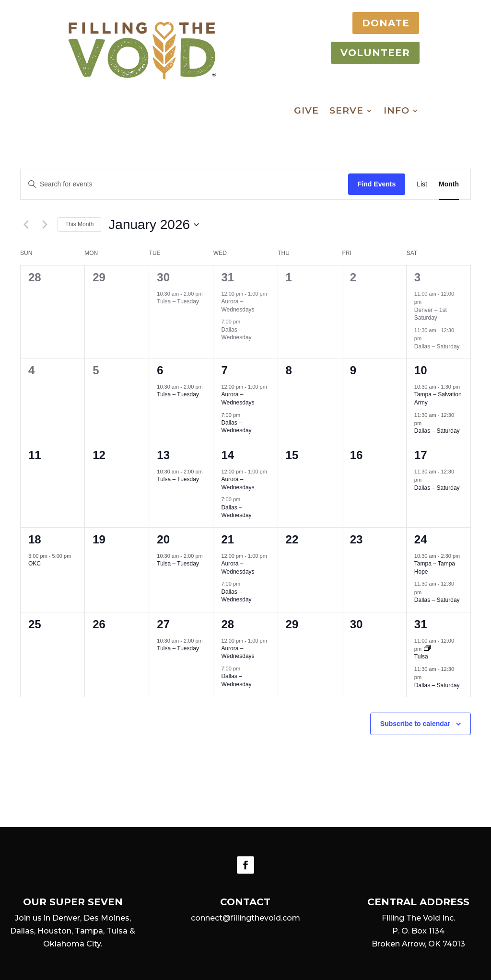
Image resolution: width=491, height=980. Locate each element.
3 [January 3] (417, 277)
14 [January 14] (228, 455)
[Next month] (45, 225)
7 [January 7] (224, 370)
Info (397, 112)
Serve (346, 112)
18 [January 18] (35, 539)
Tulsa (421, 657)
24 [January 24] (421, 539)
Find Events (377, 184)
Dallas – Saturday (437, 346)
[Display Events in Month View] (449, 184)
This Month (79, 224)
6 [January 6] (160, 370)
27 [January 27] (163, 624)
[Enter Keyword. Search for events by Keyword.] (184, 184)
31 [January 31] (421, 624)
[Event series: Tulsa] (427, 649)
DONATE (378, 23)
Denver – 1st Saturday (431, 314)
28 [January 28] (228, 624)
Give (306, 112)
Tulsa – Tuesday (178, 301)
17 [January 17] (421, 455)
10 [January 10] (421, 370)
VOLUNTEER (367, 53)
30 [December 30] (163, 277)
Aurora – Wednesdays (238, 306)
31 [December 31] (228, 277)
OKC (35, 564)
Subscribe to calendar (415, 724)
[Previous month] (26, 225)
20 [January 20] (163, 539)
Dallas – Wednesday (236, 334)
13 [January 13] (163, 455)
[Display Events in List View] (422, 184)
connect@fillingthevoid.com (245, 918)
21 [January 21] (228, 539)
